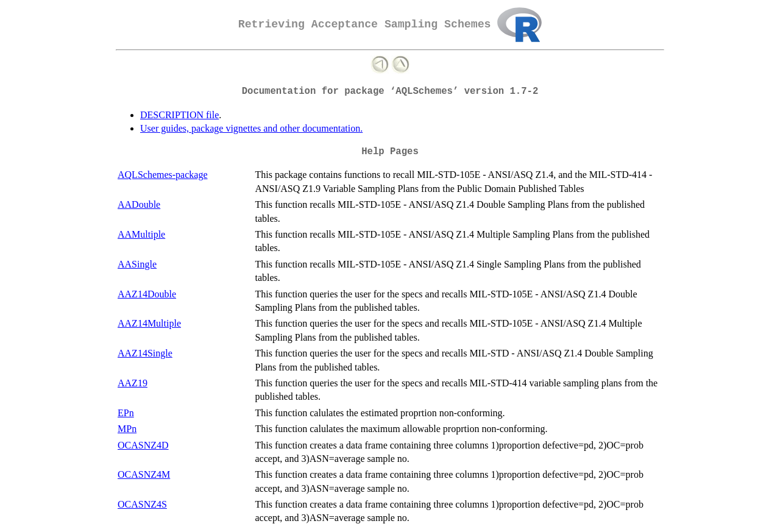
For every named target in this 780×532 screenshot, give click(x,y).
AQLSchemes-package (163, 175)
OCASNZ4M (144, 474)
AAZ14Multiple (149, 323)
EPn (126, 413)
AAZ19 (133, 383)
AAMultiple (141, 234)
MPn (127, 429)
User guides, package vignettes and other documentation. (251, 128)
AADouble (139, 204)
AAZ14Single (145, 353)
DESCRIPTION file (179, 115)
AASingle (137, 264)
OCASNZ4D (143, 445)
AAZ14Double (147, 294)
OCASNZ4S (142, 504)
